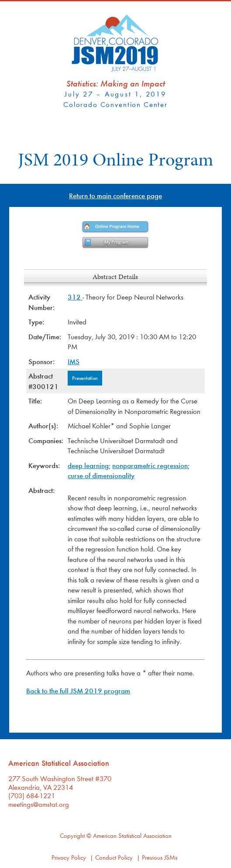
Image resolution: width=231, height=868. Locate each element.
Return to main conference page (115, 195)
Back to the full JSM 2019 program (78, 691)
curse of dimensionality (101, 475)
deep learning (88, 465)
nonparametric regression (150, 465)
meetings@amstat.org (39, 804)
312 (75, 297)
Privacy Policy (69, 857)
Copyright (72, 835)
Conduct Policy (114, 857)
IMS (74, 361)
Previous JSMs (160, 857)
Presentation (85, 378)
